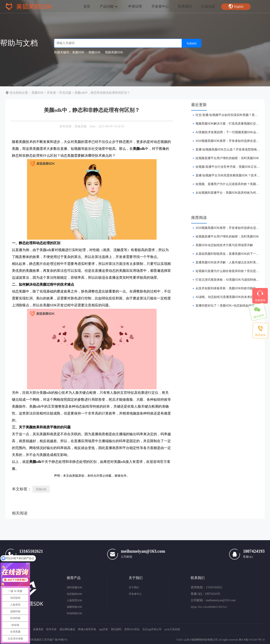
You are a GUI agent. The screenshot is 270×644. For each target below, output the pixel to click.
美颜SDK (38, 93)
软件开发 (51, 629)
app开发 (104, 629)
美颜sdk (41, 489)
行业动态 (208, 6)
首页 (87, 6)
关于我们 (134, 587)
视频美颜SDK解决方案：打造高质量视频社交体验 (229, 124)
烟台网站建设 (67, 629)
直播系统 (38, 629)
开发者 (51, 93)
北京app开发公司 (152, 629)
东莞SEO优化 (132, 629)
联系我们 (185, 6)
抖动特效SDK (75, 613)
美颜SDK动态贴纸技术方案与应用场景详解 (224, 245)
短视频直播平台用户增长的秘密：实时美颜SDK (227, 158)
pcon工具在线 (172, 629)
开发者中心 (160, 6)
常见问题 (65, 93)
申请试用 (135, 6)
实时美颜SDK (75, 587)
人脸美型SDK (75, 600)
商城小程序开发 (87, 629)
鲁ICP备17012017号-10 (252, 640)
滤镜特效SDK (75, 607)
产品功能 (109, 6)
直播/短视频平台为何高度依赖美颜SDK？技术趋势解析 (232, 175)
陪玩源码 (116, 629)
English (236, 6)
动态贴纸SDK (75, 594)
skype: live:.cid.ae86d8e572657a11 (209, 607)
